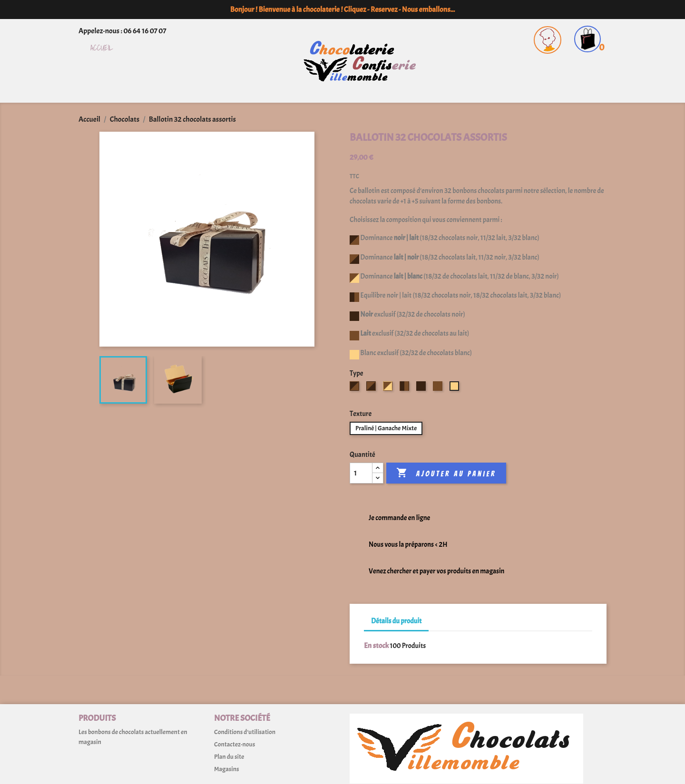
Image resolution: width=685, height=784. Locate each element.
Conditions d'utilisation (245, 732)
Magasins (226, 769)
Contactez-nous (235, 744)
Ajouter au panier (446, 473)
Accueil (102, 48)
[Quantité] (361, 473)
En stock (376, 646)
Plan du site (229, 757)
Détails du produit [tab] (396, 621)
